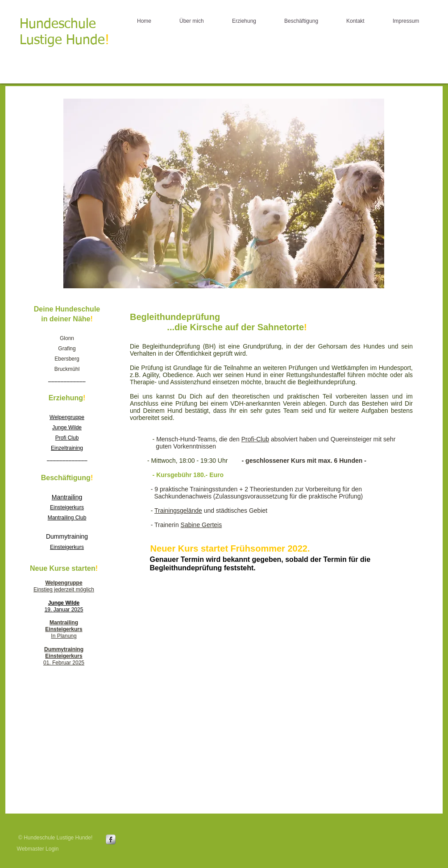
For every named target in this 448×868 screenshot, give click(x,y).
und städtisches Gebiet (235, 511)
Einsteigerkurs (67, 547)
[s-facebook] (111, 839)
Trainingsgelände (178, 511)
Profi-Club (255, 439)
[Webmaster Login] (38, 849)
